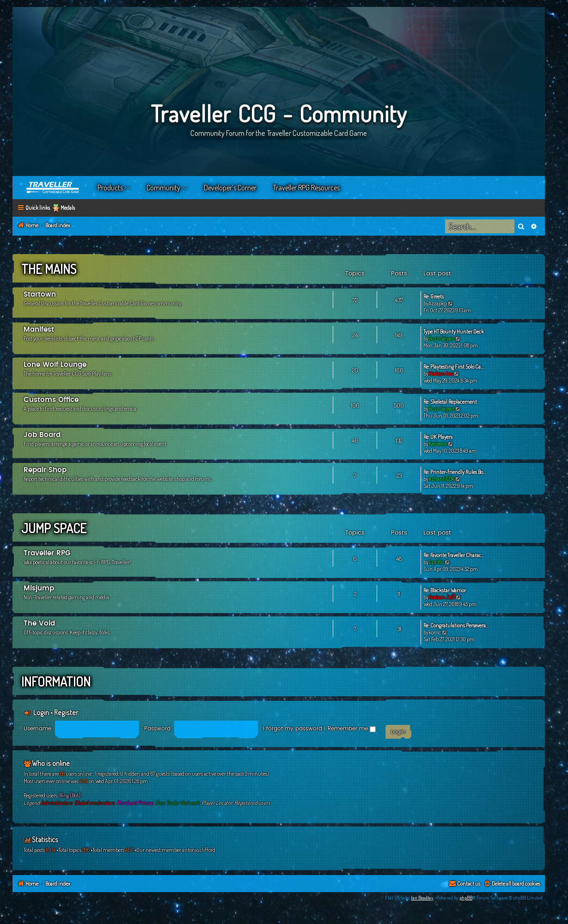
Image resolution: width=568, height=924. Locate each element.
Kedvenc (438, 444)
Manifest (39, 330)
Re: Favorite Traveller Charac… (454, 555)
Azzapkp (438, 303)
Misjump (39, 588)
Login (41, 712)
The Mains (49, 269)
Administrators (57, 803)
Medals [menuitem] (68, 208)
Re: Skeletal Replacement (450, 402)
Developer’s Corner (230, 188)
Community (163, 188)
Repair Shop (45, 470)
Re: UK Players (438, 437)
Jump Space (54, 528)
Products (110, 188)
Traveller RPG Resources (306, 188)
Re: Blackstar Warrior (445, 590)
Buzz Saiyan (441, 338)
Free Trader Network (177, 803)
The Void (39, 623)
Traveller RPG (47, 553)
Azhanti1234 (441, 479)
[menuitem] (512, 884)
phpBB (466, 898)
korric (435, 632)
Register (66, 712)
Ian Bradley (422, 898)
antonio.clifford (199, 850)
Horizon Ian (441, 374)
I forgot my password (293, 729)
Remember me (352, 729)
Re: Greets (434, 296)
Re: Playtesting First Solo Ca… (453, 367)
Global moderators (95, 803)
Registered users (252, 803)
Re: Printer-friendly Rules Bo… (455, 472)
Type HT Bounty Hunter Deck (454, 331)
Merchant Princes (135, 803)
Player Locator (217, 803)
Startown (40, 295)
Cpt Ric (436, 562)
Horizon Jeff (442, 597)
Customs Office (51, 400)
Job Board (42, 435)
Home (53, 188)
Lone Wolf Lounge (55, 365)
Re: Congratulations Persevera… (456, 625)
